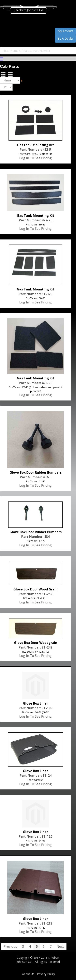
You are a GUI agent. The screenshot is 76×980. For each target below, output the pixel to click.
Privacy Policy (46, 974)
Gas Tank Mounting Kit (36, 215)
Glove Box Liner (35, 703)
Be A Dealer (65, 38)
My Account (66, 31)
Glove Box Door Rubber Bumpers (36, 472)
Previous (10, 946)
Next (60, 946)
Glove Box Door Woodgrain (36, 643)
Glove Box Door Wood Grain (35, 589)
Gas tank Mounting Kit (35, 145)
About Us (28, 974)
